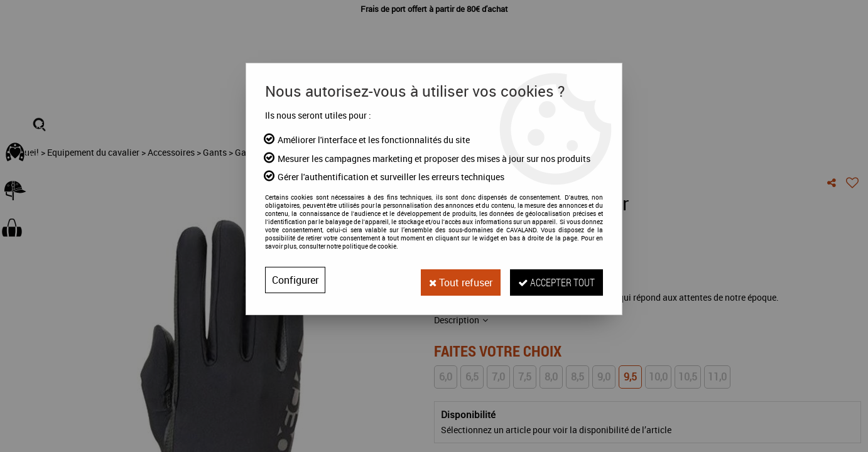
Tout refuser (455, 280)
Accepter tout (555, 280)
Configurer (295, 280)
